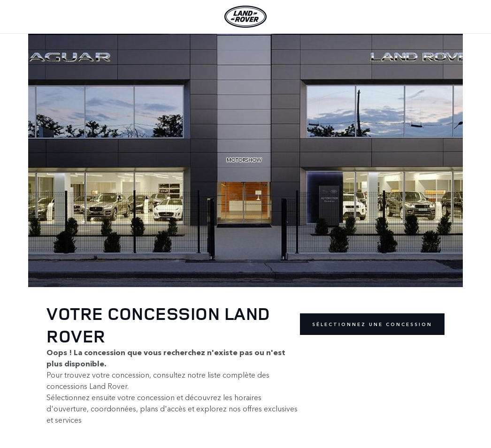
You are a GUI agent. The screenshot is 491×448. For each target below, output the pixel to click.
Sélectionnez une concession (372, 324)
